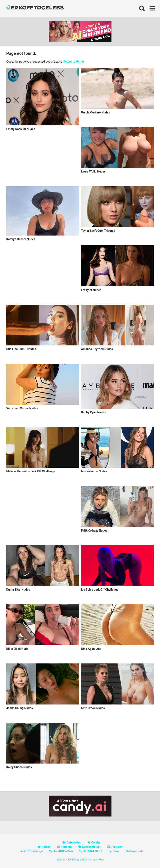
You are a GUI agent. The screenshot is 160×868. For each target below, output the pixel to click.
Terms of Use (96, 860)
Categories (74, 842)
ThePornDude (134, 851)
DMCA (84, 860)
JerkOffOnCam (63, 851)
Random (66, 847)
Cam (116, 851)
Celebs (96, 842)
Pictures (117, 847)
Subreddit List (91, 847)
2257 (59, 860)
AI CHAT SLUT (93, 851)
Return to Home (74, 62)
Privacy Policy (71, 860)
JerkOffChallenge (31, 851)
